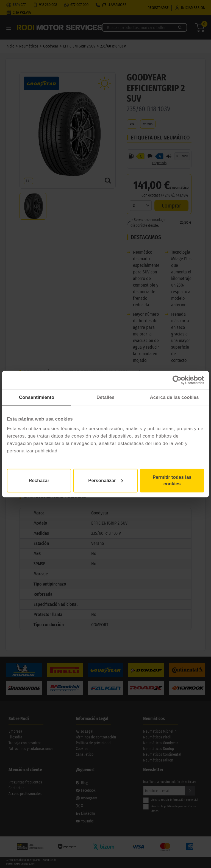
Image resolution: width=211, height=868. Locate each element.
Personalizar (106, 481)
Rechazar (39, 481)
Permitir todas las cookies (172, 481)
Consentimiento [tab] (37, 397)
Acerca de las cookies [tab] (174, 397)
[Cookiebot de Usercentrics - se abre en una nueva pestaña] (180, 380)
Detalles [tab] (105, 397)
